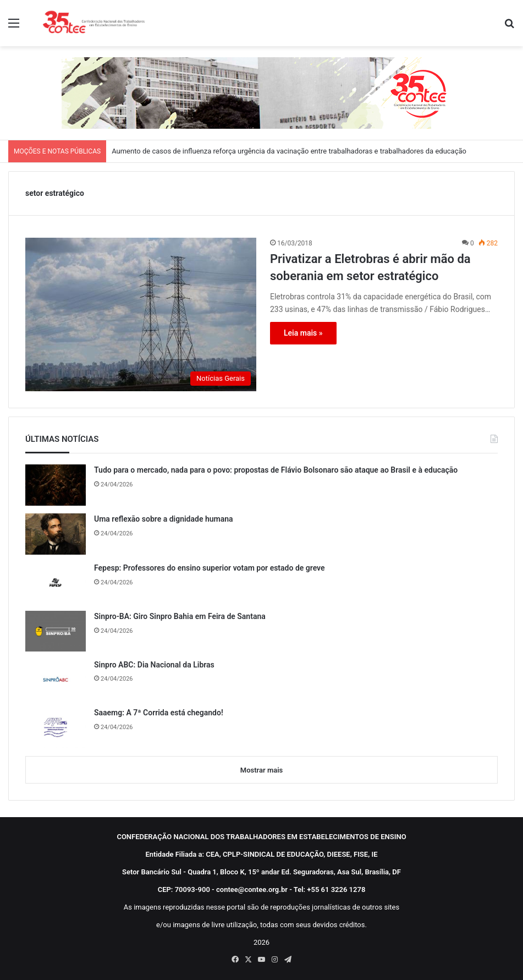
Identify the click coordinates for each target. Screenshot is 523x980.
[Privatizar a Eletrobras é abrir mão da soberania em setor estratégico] (141, 314)
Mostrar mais (261, 770)
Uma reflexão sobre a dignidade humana (164, 519)
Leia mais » (303, 333)
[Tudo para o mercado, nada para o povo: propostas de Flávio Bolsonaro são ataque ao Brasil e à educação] (56, 485)
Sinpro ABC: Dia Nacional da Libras (154, 665)
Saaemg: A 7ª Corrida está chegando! (159, 713)
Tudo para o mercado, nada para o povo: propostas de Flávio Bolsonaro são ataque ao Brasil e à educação (276, 470)
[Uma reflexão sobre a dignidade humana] (56, 534)
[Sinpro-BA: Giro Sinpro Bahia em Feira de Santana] (56, 631)
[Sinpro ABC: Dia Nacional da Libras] (56, 680)
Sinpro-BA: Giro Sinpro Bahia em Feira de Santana (180, 616)
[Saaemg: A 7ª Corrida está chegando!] (56, 727)
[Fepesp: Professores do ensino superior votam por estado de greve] (56, 583)
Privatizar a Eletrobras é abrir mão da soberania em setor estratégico (370, 267)
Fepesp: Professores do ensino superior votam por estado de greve (210, 568)
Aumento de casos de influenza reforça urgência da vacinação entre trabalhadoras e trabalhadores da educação (289, 151)
